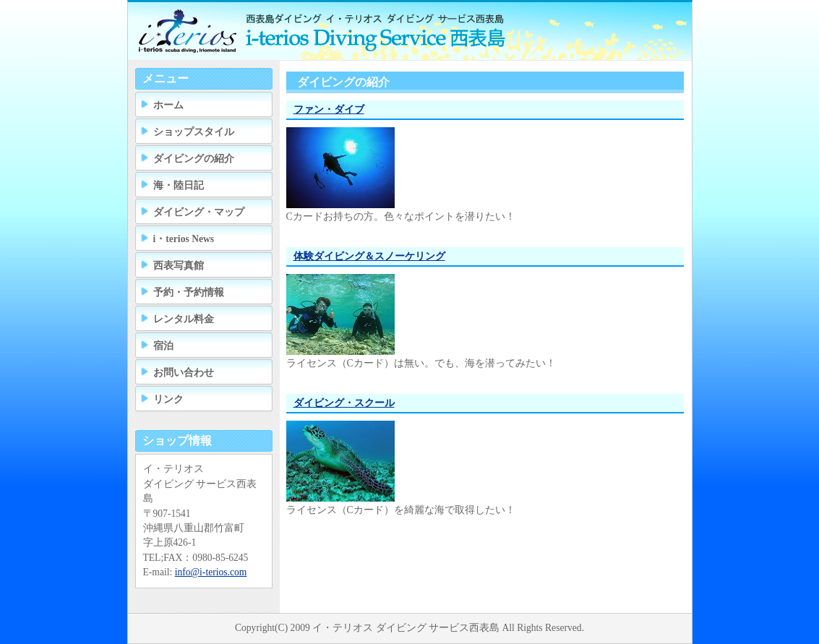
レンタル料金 (184, 319)
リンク (168, 399)
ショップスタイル (194, 132)
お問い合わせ (184, 373)
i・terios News (184, 239)
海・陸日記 (179, 185)
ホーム (168, 105)
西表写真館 (179, 266)
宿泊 (163, 346)
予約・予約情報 (189, 292)
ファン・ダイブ (329, 110)
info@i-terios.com (211, 572)
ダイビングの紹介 (194, 159)
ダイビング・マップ (199, 212)
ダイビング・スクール (344, 403)
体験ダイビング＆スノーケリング (369, 256)
